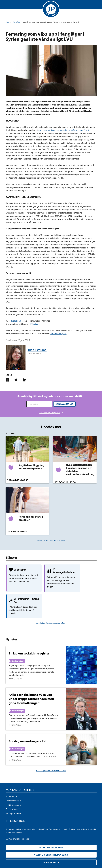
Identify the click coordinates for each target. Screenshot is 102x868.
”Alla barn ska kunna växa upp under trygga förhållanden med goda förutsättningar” (31, 678)
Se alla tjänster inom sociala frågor (51, 603)
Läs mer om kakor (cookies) (18, 839)
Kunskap (16, 22)
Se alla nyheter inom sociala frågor (51, 750)
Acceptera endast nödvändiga (51, 855)
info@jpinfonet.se (13, 793)
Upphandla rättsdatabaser (17, 811)
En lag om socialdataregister (29, 633)
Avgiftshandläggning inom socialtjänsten (31, 467)
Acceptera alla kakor (51, 848)
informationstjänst (59, 334)
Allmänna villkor (13, 816)
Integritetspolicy (13, 807)
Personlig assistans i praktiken (31, 518)
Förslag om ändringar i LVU (28, 721)
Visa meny (8, 5)
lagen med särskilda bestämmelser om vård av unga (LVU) (63, 130)
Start (8, 22)
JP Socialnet (35, 324)
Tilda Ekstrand (15, 321)
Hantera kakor (51, 862)
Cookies (9, 820)
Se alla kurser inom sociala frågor (51, 540)
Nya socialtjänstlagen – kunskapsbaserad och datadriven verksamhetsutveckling (80, 469)
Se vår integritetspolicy (50, 412)
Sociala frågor (18, 641)
